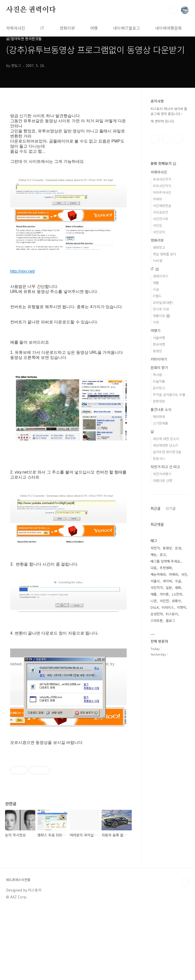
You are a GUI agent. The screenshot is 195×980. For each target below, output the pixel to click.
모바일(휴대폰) (163, 302)
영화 (178, 588)
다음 (154, 568)
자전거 (155, 548)
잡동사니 (159, 458)
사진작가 (157, 588)
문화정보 (159, 401)
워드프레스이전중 (18, 951)
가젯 (156, 322)
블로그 (170, 620)
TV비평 (158, 261)
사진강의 (159, 232)
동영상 (157, 351)
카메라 (157, 199)
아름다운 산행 (162, 480)
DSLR (155, 607)
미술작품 (159, 381)
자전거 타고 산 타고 (165, 467)
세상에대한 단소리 (166, 445)
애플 (156, 283)
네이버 (167, 581)
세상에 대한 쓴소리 (166, 439)
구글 (156, 289)
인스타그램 (167, 139)
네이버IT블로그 (126, 28)
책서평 (157, 375)
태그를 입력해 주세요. (166, 561)
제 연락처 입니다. (163, 121)
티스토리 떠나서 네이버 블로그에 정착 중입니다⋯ (169, 111)
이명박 (182, 607)
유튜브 (176, 601)
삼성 (178, 548)
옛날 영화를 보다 (165, 254)
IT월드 (157, 296)
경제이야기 (160, 276)
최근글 (156, 508)
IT (42, 28)
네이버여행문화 (168, 28)
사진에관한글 (162, 206)
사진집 (157, 225)
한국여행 (159, 344)
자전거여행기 (162, 474)
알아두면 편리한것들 (167, 452)
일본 (169, 588)
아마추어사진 (162, 192)
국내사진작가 (162, 179)
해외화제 (159, 417)
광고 (163, 555)
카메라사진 (16, 28)
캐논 (154, 555)
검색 (173, 10)
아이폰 (164, 594)
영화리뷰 (67, 28)
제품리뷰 (161, 316)
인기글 (171, 508)
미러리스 (168, 607)
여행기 (156, 330)
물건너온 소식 (161, 409)
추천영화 (166, 568)
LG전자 (177, 594)
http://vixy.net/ (23, 271)
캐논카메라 (158, 574)
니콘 (154, 601)
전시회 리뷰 (161, 309)
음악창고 (159, 388)
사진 (184, 574)
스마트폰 (157, 620)
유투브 (178, 139)
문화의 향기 (159, 367)
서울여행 (159, 338)
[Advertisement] (68, 788)
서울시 (155, 581)
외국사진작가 (162, 186)
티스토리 (172, 614)
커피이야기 (159, 359)
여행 (94, 28)
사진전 (164, 601)
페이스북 (155, 139)
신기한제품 (160, 423)
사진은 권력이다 (31, 10)
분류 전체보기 (163, 163)
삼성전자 (157, 614)
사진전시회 (160, 219)
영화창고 (159, 247)
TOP (185, 953)
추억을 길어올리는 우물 (169, 395)
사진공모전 (160, 212)
